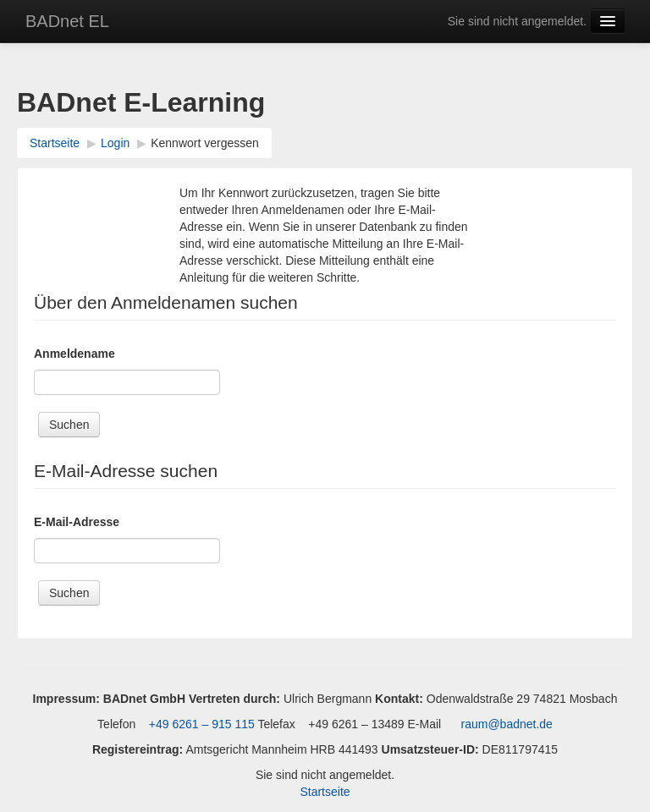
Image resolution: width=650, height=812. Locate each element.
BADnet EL (67, 21)
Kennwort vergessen (205, 143)
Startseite (55, 143)
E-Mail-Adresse (77, 522)
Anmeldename (74, 354)
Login (115, 143)
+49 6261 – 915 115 (200, 724)
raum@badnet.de (507, 724)
